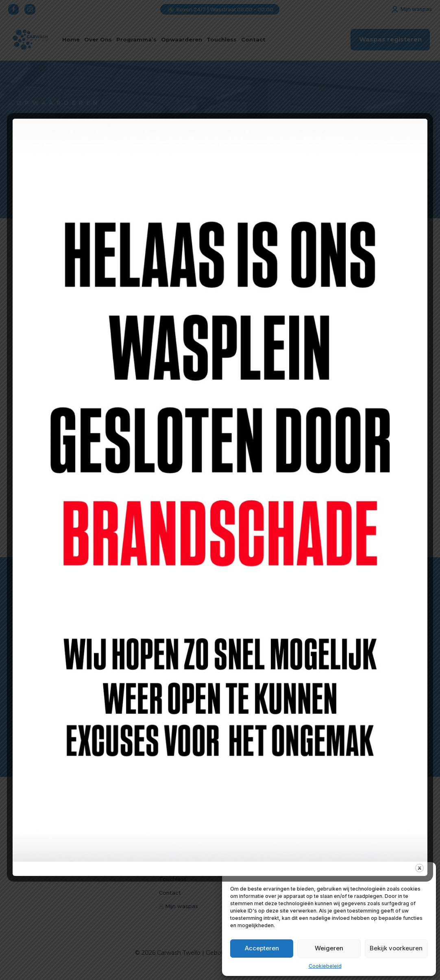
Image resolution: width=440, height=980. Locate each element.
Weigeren (329, 948)
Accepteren (262, 948)
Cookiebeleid (325, 966)
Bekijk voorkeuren (396, 948)
